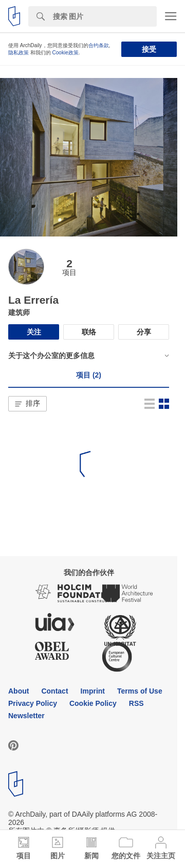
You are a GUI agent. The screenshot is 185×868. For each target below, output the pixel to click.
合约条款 (99, 45)
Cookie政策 (66, 53)
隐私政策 (18, 53)
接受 (149, 49)
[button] (27, 404)
